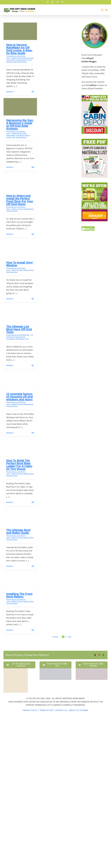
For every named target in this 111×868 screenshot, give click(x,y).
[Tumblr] (103, 655)
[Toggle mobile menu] (107, 10)
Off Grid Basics (20, 339)
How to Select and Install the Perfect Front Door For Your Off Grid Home (20, 200)
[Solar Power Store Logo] (16, 669)
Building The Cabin (28, 58)
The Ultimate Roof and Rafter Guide (18, 531)
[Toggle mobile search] (102, 10)
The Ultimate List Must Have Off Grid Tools (19, 329)
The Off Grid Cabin (12, 211)
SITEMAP (84, 710)
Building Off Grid (17, 58)
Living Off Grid (11, 60)
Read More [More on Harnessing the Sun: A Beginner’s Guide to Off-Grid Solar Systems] (10, 167)
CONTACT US (61, 710)
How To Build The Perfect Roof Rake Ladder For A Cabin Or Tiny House (19, 465)
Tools (27, 339)
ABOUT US (74, 710)
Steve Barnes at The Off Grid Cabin (19, 335)
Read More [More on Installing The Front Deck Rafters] (10, 630)
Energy (24, 133)
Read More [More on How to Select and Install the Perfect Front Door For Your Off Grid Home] (10, 234)
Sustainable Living (21, 60)
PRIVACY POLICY (30, 710)
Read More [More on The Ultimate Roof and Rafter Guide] (10, 566)
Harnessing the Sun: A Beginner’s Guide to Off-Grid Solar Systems (20, 124)
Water (15, 62)
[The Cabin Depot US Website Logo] (55, 669)
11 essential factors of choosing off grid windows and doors (20, 397)
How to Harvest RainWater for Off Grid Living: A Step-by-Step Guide (19, 49)
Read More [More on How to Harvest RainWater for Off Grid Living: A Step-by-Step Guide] (10, 92)
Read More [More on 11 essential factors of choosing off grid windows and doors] (10, 433)
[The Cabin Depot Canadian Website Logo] (92, 669)
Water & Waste (22, 62)
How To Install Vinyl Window (19, 264)
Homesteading (11, 135)
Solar (14, 137)
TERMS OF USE (46, 710)
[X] (95, 655)
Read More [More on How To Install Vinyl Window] (10, 299)
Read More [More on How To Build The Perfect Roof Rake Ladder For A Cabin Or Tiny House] (10, 502)
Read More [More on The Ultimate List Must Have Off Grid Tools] (10, 365)
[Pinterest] (99, 655)
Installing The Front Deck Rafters (19, 595)
